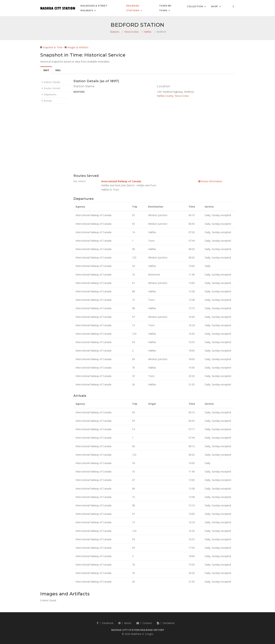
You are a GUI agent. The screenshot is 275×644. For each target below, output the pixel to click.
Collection (195, 6)
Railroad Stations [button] (133, 8)
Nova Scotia (131, 32)
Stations (115, 32)
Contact (144, 623)
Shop (214, 6)
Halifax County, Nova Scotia (173, 96)
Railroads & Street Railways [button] (94, 8)
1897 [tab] (46, 70)
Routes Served (52, 88)
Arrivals (48, 101)
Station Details (52, 82)
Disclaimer (166, 623)
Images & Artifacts (78, 47)
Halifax (147, 32)
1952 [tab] (58, 70)
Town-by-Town (166, 8)
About (125, 623)
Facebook (105, 623)
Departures (50, 94)
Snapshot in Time (53, 47)
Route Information (210, 181)
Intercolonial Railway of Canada (121, 181)
